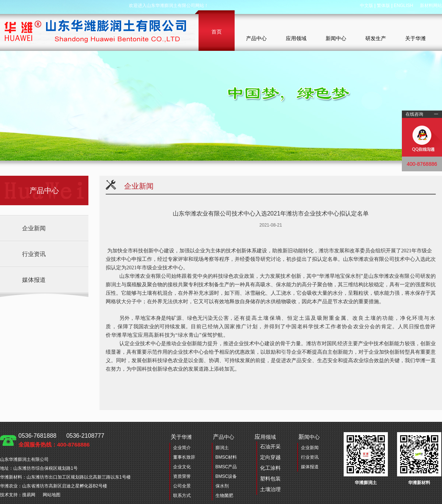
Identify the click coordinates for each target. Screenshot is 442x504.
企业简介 (182, 448)
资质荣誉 (182, 476)
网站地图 (52, 495)
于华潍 (181, 437)
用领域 (268, 464)
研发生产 (376, 38)
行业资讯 (34, 254)
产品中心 (256, 38)
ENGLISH (404, 6)
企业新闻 (34, 228)
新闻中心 (336, 38)
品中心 (224, 437)
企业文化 (182, 467)
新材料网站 (431, 6)
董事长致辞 (184, 457)
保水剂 (222, 486)
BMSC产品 (226, 467)
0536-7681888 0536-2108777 (61, 440)
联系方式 (182, 496)
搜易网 (29, 495)
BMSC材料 (226, 457)
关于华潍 (415, 38)
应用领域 (296, 38)
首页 (217, 32)
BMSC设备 (226, 476)
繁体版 (383, 6)
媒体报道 (34, 280)
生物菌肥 (224, 496)
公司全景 (182, 486)
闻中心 (309, 437)
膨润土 (222, 448)
